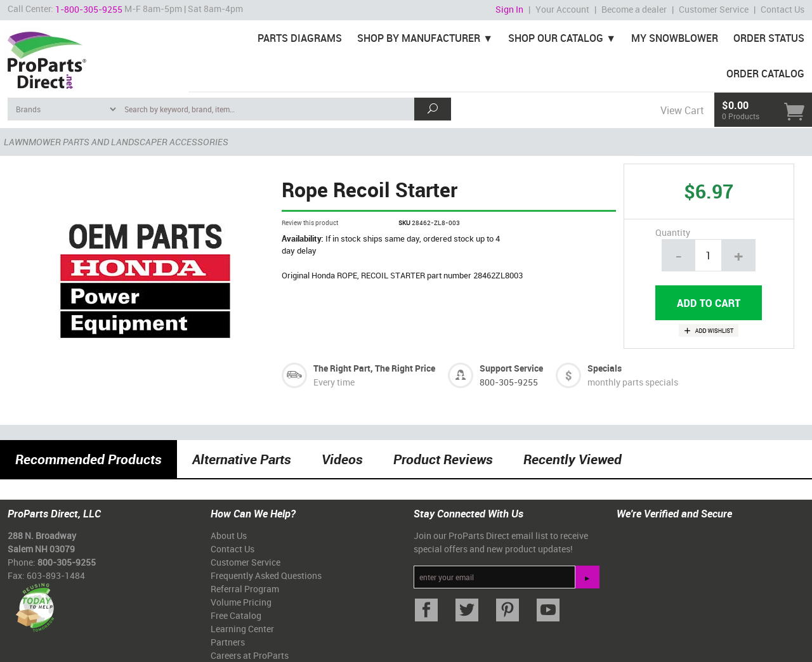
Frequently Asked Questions (266, 575)
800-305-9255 (509, 382)
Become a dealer (634, 9)
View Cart (682, 110)
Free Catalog (236, 615)
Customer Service (714, 9)
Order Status (769, 38)
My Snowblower (675, 38)
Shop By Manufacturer (419, 38)
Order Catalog (765, 74)
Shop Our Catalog (556, 38)
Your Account (562, 9)
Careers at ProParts (250, 655)
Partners (228, 642)
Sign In (509, 9)
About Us (229, 535)
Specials (605, 368)
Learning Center (242, 629)
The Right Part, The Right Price (374, 368)
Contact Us (783, 9)
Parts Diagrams (300, 38)
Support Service (511, 368)
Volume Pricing (241, 602)
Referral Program (245, 589)
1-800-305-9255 (89, 9)
